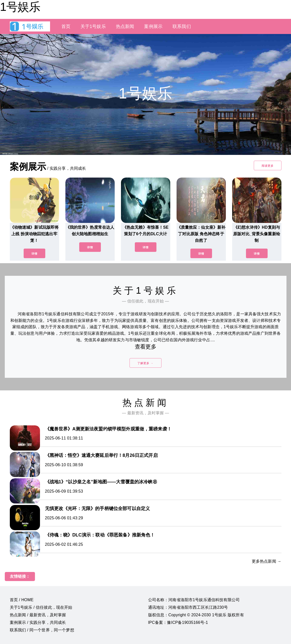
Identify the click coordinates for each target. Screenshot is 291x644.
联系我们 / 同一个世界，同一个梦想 (42, 630)
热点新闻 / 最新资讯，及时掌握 (38, 615)
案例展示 (153, 26)
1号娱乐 (20, 7)
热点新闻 (125, 26)
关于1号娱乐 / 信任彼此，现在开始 (41, 607)
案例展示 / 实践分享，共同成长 (38, 622)
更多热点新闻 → (267, 561)
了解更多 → (145, 363)
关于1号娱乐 (93, 26)
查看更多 (145, 347)
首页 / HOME (22, 600)
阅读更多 (268, 166)
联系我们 (182, 26)
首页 (66, 26)
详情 (34, 254)
